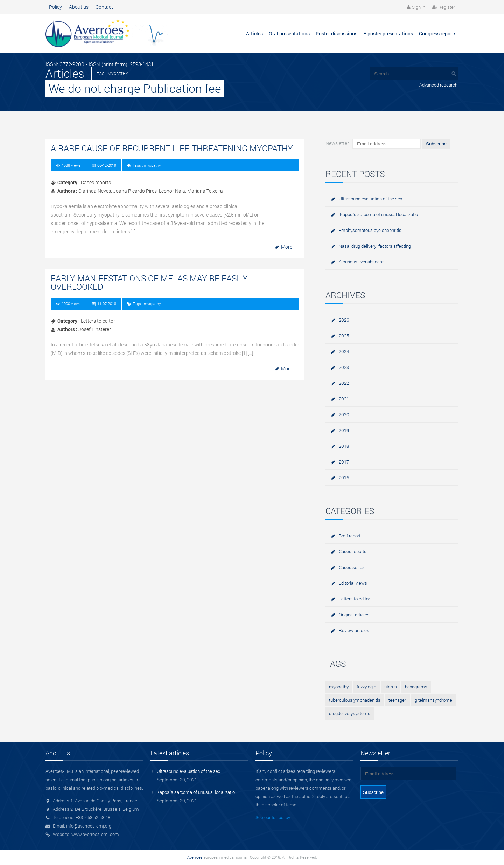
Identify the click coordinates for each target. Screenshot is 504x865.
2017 (344, 462)
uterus (391, 687)
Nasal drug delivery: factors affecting (375, 246)
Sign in (419, 7)
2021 (344, 399)
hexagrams (416, 687)
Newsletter (337, 143)
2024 (344, 351)
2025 (344, 336)
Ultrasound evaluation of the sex (370, 199)
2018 (344, 446)
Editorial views (353, 583)
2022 (344, 383)
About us (79, 7)
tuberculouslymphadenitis (355, 700)
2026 (344, 320)
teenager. (398, 700)
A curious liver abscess (362, 262)
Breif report (350, 536)
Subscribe (436, 144)
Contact (104, 7)
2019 (344, 430)
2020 (344, 414)
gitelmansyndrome (433, 700)
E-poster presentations (388, 33)
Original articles (354, 615)
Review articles (354, 630)
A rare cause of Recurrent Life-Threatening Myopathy (172, 148)
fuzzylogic (366, 687)
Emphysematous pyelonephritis (370, 230)
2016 (344, 478)
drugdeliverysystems (350, 713)
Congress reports (438, 33)
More (287, 247)
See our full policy (273, 817)
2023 (344, 367)
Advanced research (438, 85)
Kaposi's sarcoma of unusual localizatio (378, 214)
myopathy (339, 687)
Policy (55, 7)
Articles (254, 33)
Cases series (352, 567)
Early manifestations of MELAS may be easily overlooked (149, 282)
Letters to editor (354, 599)
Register (447, 7)
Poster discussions (337, 33)
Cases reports (353, 551)
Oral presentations (289, 33)
